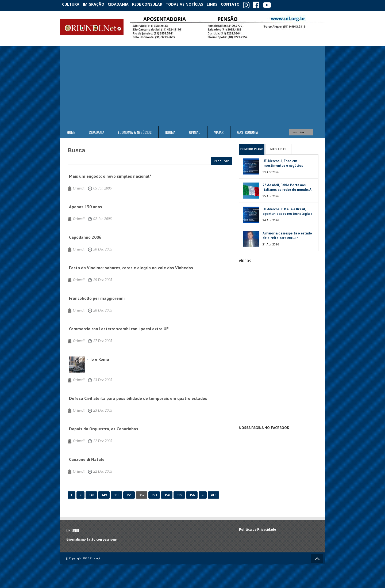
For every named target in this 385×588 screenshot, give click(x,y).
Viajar (219, 130)
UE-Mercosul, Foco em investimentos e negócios (283, 162)
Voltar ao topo (317, 557)
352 (142, 493)
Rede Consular (154, 4)
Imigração (97, 4)
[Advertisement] (192, 84)
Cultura (72, 4)
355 (179, 493)
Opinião (195, 130)
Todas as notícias (191, 4)
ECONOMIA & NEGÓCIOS (135, 130)
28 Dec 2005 (98, 309)
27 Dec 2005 (98, 339)
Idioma (170, 130)
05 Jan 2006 (98, 187)
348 (91, 493)
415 (213, 493)
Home (71, 130)
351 (129, 493)
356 (192, 493)
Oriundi (78, 187)
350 (116, 493)
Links (220, 4)
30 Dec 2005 (98, 248)
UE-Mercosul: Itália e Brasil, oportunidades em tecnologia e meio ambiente (287, 212)
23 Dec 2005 (98, 378)
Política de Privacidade (257, 528)
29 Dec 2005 (98, 278)
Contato (241, 4)
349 (104, 493)
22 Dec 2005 (98, 439)
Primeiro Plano (252, 147)
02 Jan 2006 (98, 217)
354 (167, 493)
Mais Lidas (278, 147)
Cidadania (124, 4)
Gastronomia (248, 130)
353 (154, 493)
